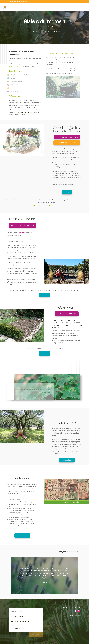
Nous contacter (67, 460)
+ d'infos (67, 192)
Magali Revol (22, 233)
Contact (84, 7)
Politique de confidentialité (75, 616)
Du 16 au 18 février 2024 (67, 314)
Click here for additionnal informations (45, 206)
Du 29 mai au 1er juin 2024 (67, 137)
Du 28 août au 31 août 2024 (67, 143)
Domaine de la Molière (16, 67)
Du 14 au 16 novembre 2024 (22, 225)
